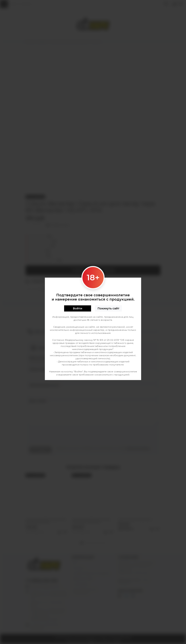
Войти (78, 308)
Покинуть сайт (108, 308)
